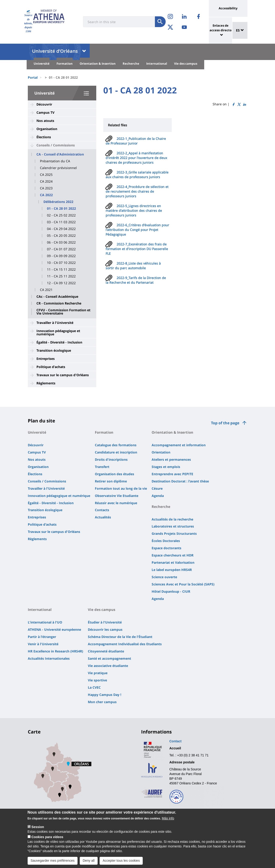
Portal (33, 77)
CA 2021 (46, 290)
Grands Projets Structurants (174, 533)
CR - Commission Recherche (59, 303)
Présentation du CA (55, 161)
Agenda (158, 496)
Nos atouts (45, 121)
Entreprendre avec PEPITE (172, 474)
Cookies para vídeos (47, 840)
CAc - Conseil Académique (57, 297)
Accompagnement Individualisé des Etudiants (125, 644)
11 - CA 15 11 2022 (61, 269)
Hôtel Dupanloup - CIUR (171, 591)
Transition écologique (54, 350)
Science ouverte (164, 577)
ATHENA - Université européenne (54, 629)
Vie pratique (98, 673)
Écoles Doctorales (166, 541)
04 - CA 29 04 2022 (61, 229)
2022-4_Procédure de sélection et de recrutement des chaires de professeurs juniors (137, 191)
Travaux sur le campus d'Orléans (63, 375)
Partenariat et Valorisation (173, 562)
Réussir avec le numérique (116, 503)
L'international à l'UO (45, 622)
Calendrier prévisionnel (58, 168)
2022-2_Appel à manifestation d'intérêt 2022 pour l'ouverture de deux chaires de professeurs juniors (136, 158)
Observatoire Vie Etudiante (117, 496)
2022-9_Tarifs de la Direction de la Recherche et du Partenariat (136, 280)
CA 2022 (46, 195)
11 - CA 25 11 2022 (61, 276)
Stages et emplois (166, 467)
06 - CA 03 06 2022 (61, 242)
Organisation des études (114, 474)
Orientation (161, 452)
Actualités (103, 517)
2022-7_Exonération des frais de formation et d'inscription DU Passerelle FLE (137, 249)
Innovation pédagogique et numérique (58, 332)
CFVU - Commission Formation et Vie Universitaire (63, 312)
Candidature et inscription (116, 452)
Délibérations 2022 (58, 202)
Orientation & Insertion (98, 64)
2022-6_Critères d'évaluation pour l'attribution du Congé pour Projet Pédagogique (137, 230)
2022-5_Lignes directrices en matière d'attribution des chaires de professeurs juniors (134, 211)
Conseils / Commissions (56, 145)
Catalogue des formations (116, 445)
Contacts (102, 510)
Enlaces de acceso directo (221, 28)
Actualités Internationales (49, 658)
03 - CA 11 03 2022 (61, 222)
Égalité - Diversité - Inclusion (59, 342)
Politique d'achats (51, 367)
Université (42, 64)
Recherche (131, 64)
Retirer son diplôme (111, 481)
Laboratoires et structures (173, 526)
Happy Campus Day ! (105, 695)
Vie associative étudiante (108, 666)
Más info (168, 822)
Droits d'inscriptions (111, 459)
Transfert (102, 467)
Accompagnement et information (179, 445)
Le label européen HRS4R (172, 570)
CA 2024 (46, 181)
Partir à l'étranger (42, 637)
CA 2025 (46, 175)
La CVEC (94, 687)
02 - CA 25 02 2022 (61, 215)
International (157, 64)
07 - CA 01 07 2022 (61, 249)
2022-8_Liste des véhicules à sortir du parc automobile (133, 266)
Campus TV (45, 112)
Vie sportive (97, 680)
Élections (44, 137)
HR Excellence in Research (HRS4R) (55, 651)
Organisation (47, 129)
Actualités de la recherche (172, 519)
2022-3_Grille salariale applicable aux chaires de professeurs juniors (137, 175)
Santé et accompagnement (109, 658)
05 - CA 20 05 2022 (61, 236)
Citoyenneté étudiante (106, 651)
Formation (65, 64)
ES (240, 30)
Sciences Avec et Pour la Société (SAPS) (183, 584)
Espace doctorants (166, 548)
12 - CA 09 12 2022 (61, 283)
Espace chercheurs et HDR (173, 555)
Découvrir (44, 104)
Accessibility (228, 8)
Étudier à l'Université (105, 622)
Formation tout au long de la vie (121, 488)
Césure (157, 488)
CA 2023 (46, 188)
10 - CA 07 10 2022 (61, 263)
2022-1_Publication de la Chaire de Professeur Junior (136, 141)
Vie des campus (186, 64)
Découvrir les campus (105, 629)
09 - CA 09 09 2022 (61, 256)
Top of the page (225, 423)
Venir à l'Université (43, 644)
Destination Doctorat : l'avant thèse (180, 481)
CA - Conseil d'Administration (60, 154)
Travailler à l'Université (55, 323)
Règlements (46, 383)
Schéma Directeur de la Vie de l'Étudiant (120, 637)
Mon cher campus (102, 702)
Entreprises (46, 359)
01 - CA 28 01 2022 (61, 209)
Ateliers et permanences (171, 459)
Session (38, 830)
